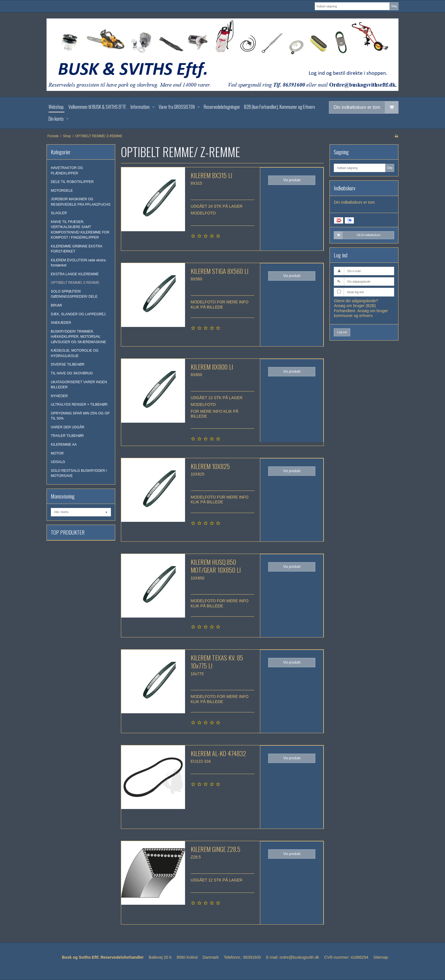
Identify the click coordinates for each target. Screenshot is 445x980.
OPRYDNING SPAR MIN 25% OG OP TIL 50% (80, 416)
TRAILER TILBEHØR (67, 436)
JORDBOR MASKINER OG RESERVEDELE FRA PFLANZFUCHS (81, 202)
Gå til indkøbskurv (357, 235)
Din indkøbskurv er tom (366, 107)
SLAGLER (59, 213)
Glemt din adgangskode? (356, 301)
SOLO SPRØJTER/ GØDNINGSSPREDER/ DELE (74, 294)
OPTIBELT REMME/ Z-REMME (75, 283)
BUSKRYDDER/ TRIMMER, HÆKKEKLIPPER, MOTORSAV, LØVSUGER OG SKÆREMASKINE (78, 337)
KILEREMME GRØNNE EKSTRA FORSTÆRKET (76, 249)
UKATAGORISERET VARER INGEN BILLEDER (79, 385)
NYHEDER (59, 396)
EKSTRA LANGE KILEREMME (75, 274)
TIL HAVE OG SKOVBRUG (72, 373)
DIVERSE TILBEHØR (68, 364)
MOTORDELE (62, 191)
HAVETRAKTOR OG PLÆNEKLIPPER (67, 170)
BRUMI (56, 305)
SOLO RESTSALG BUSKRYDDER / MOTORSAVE (79, 473)
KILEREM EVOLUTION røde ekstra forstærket (78, 263)
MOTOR (57, 453)
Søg (394, 6)
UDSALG (58, 462)
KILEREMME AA (64, 445)
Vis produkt (292, 180)
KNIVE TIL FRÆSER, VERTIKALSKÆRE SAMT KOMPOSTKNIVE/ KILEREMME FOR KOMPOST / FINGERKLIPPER (80, 230)
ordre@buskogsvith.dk (299, 957)
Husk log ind (355, 292)
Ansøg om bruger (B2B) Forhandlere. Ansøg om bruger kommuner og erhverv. (361, 311)
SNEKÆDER (61, 323)
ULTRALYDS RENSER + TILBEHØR (79, 404)
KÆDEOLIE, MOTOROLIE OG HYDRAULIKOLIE (75, 353)
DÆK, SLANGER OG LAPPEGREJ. (79, 314)
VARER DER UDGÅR (68, 427)
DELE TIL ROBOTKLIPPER (72, 182)
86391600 (252, 957)
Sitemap (381, 957)
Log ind (342, 332)
